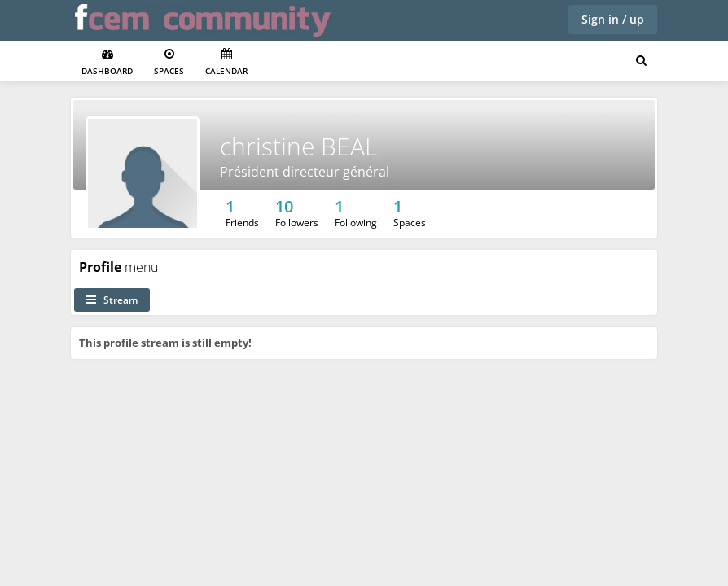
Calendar (226, 62)
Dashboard (107, 62)
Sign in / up (613, 19)
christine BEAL (298, 146)
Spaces (169, 62)
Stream (112, 300)
